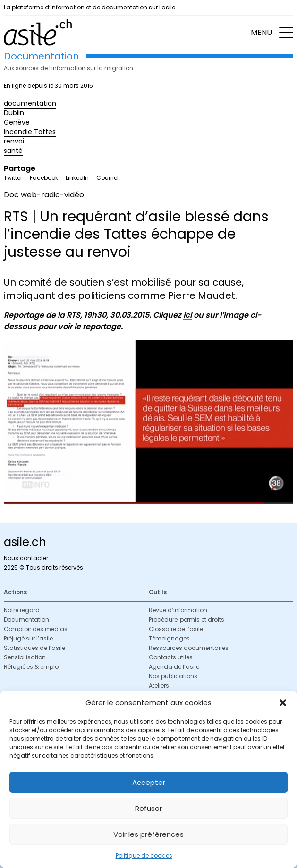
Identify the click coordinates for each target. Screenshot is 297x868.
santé (13, 151)
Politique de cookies (144, 855)
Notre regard (22, 610)
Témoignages (169, 638)
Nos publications (173, 676)
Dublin (14, 113)
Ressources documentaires (189, 648)
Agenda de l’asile (174, 667)
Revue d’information (178, 610)
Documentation (26, 619)
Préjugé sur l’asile (28, 638)
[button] (283, 703)
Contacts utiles (171, 657)
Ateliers (159, 686)
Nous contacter (26, 558)
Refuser (148, 808)
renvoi (14, 141)
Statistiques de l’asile (34, 648)
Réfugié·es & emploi (32, 667)
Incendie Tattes (30, 132)
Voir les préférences (148, 834)
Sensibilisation (25, 657)
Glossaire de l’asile (176, 629)
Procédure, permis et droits (187, 619)
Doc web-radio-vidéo (44, 195)
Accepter (149, 782)
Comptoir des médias (36, 629)
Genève (17, 122)
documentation (30, 103)
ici (187, 315)
